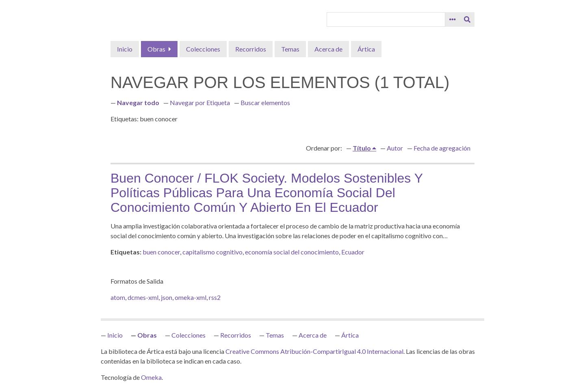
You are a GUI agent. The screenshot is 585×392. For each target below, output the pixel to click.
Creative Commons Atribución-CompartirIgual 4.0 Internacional (314, 351)
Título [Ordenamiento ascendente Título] (362, 148)
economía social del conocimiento (292, 252)
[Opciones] (453, 19)
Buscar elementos (265, 102)
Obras (156, 49)
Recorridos (251, 49)
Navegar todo (138, 102)
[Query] (386, 19)
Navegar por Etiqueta (200, 102)
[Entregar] (467, 19)
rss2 (215, 297)
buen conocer (161, 252)
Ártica (366, 49)
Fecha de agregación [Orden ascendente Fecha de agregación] (442, 148)
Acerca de (328, 49)
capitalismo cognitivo (212, 252)
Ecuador (353, 252)
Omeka (151, 377)
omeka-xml (191, 297)
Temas (290, 49)
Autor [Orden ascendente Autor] (395, 148)
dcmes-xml (143, 297)
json (167, 297)
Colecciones (203, 49)
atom (118, 297)
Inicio (125, 49)
